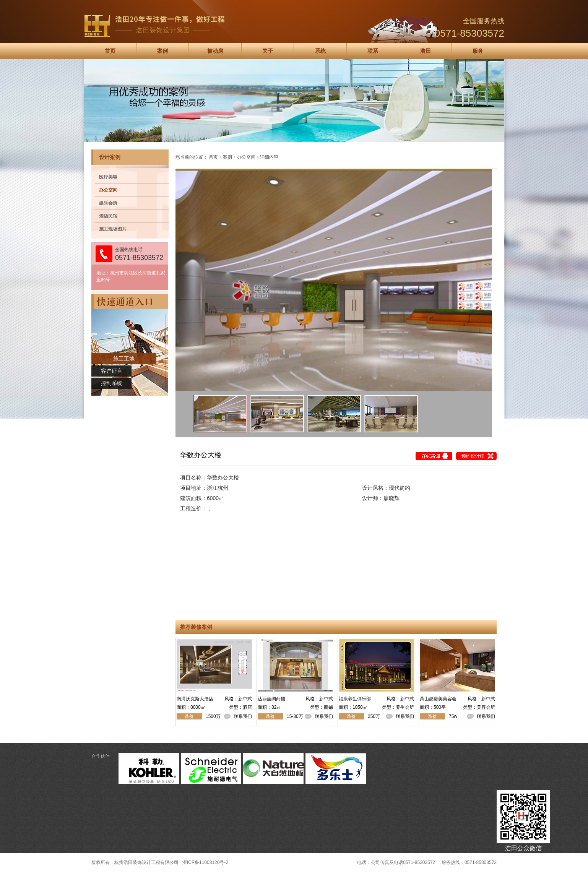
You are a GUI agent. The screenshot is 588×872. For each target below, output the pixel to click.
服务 (478, 51)
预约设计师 (473, 456)
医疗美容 (108, 177)
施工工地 (124, 359)
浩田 (426, 51)
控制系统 (112, 383)
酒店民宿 (108, 216)
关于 (268, 51)
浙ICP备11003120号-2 (205, 862)
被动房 (215, 51)
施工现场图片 (113, 229)
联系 (373, 51)
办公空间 (108, 190)
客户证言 (112, 371)
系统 (320, 51)
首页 (110, 51)
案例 (162, 51)
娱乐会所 (108, 203)
